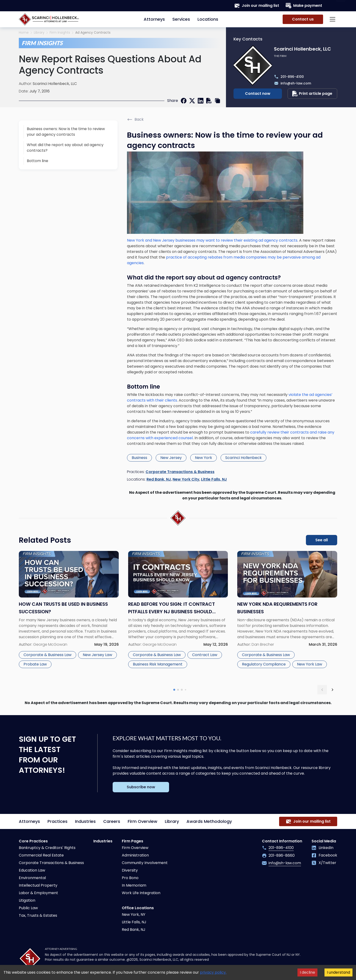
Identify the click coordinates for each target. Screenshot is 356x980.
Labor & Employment (38, 893)
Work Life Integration (141, 893)
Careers (112, 821)
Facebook (324, 855)
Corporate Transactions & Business (180, 472)
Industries (85, 821)
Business (139, 458)
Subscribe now (141, 787)
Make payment (304, 6)
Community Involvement (145, 863)
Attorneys (154, 19)
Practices (57, 821)
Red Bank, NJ (159, 479)
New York (204, 458)
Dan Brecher (263, 644)
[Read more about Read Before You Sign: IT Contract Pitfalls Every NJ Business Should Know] (178, 615)
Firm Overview (142, 821)
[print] (209, 101)
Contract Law (205, 655)
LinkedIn (322, 848)
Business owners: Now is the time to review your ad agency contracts (66, 132)
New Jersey (171, 458)
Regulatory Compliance (264, 664)
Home (24, 33)
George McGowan (50, 644)
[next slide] (332, 690)
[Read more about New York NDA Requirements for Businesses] (287, 615)
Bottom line (38, 161)
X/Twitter (324, 863)
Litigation (27, 900)
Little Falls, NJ (214, 479)
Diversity (130, 870)
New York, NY (134, 914)
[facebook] (184, 101)
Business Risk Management (158, 664)
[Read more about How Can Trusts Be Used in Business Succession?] (69, 615)
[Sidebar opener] (332, 19)
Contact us (303, 19)
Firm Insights (60, 33)
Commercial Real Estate (41, 855)
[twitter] (192, 101)
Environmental (32, 878)
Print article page (312, 94)
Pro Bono (130, 878)
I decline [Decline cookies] (307, 972)
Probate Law (35, 664)
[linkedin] (201, 101)
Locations (208, 19)
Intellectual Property (38, 885)
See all (322, 540)
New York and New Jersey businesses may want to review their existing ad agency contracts (212, 240)
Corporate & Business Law (47, 655)
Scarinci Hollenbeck (243, 458)
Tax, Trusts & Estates (38, 915)
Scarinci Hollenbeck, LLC (55, 84)
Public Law (28, 908)
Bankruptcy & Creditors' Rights (47, 848)
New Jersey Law (97, 655)
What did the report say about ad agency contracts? (65, 148)
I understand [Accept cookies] (338, 972)
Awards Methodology (209, 821)
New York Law (310, 664)
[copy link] (218, 101)
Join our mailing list (257, 6)
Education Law (32, 870)
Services (181, 19)
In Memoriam (134, 885)
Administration (135, 855)
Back (135, 120)
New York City (186, 479)
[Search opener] (332, 6)
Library (39, 33)
